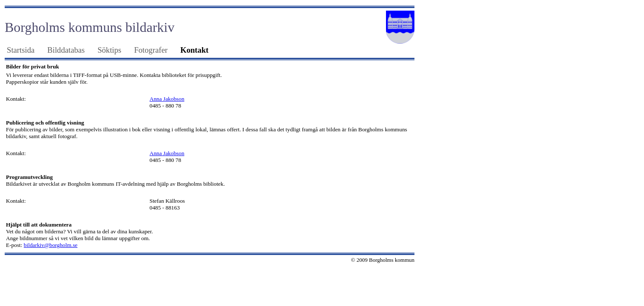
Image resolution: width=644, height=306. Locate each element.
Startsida (21, 50)
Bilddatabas (66, 50)
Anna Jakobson (167, 99)
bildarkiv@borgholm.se (51, 245)
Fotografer (151, 50)
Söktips (109, 50)
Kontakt (194, 50)
